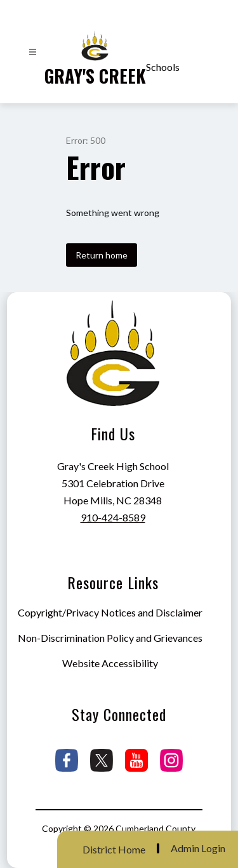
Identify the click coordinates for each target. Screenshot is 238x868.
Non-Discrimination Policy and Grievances (110, 638)
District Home (114, 849)
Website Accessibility (110, 663)
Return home (102, 255)
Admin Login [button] (198, 848)
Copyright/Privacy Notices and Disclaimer (110, 612)
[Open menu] (33, 52)
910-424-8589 (113, 517)
